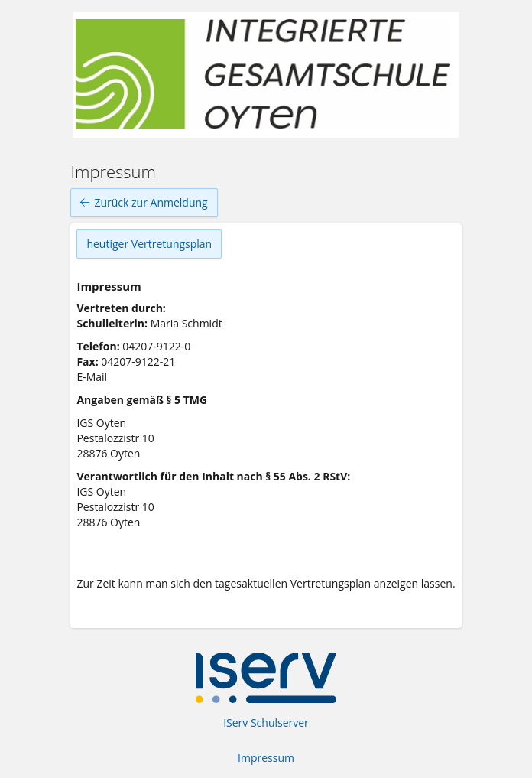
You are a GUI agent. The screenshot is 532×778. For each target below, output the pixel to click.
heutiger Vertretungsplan (149, 244)
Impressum (266, 758)
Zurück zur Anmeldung (144, 203)
